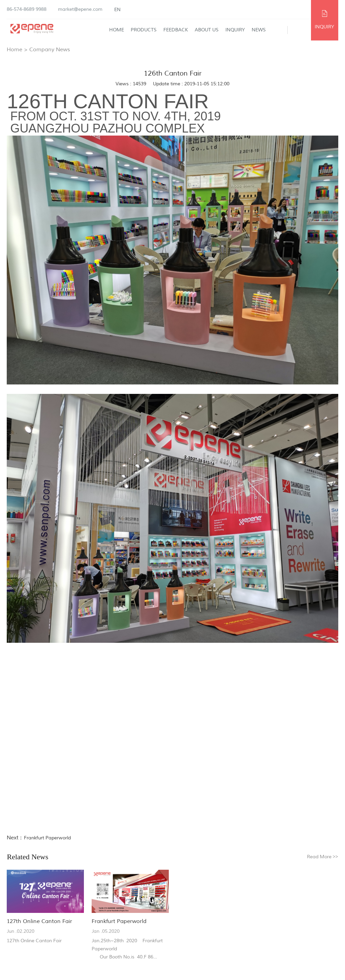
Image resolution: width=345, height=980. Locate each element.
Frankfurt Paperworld (47, 838)
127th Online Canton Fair (39, 921)
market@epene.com (80, 9)
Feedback (176, 30)
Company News (50, 50)
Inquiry (235, 30)
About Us (207, 30)
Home (117, 30)
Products (144, 30)
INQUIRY (324, 27)
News (259, 30)
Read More (323, 857)
